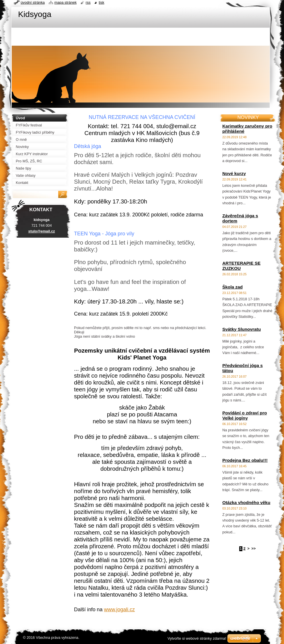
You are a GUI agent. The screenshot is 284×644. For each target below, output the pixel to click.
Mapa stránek (66, 2)
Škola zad (233, 287)
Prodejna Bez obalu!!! (245, 460)
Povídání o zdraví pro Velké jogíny (245, 415)
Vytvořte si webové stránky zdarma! (197, 638)
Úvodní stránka (33, 2)
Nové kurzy (234, 173)
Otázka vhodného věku (246, 502)
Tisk (101, 2)
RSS (88, 2)
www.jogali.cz (119, 610)
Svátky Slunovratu (242, 329)
